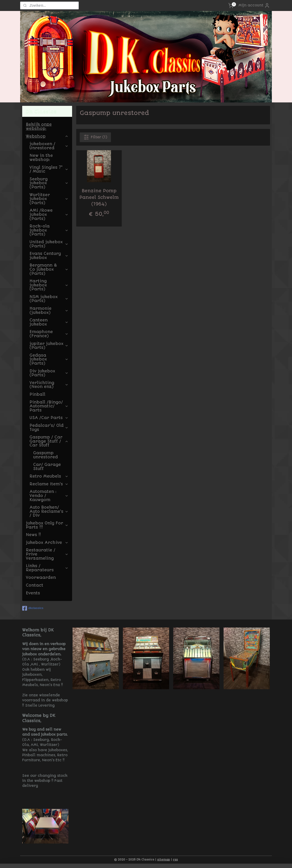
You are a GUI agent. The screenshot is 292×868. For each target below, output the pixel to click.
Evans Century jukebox (49, 256)
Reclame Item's (49, 484)
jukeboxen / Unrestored (49, 146)
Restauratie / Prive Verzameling (47, 554)
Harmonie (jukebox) (49, 310)
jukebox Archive (47, 542)
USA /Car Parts (49, 418)
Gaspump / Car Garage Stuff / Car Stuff (49, 441)
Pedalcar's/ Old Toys (49, 427)
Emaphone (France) (49, 334)
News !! (33, 535)
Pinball (37, 394)
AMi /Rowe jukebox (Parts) (49, 214)
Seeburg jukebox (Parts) (49, 183)
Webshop (47, 136)
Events (33, 593)
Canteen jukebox (49, 322)
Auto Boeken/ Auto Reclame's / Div (49, 511)
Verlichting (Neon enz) (49, 385)
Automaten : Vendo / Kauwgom (49, 495)
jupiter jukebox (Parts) (49, 346)
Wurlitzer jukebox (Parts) (49, 199)
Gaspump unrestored (46, 455)
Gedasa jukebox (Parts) (49, 359)
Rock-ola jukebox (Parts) (49, 230)
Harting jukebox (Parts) (49, 285)
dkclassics (33, 608)
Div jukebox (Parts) (49, 373)
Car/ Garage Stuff (47, 467)
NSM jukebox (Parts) (49, 299)
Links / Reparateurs (47, 568)
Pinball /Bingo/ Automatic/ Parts (49, 406)
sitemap (164, 860)
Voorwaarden (41, 577)
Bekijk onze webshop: (39, 126)
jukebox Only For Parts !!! (47, 525)
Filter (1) (95, 137)
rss (175, 860)
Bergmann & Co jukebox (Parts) (49, 269)
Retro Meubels (49, 476)
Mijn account (254, 5)
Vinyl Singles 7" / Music (49, 169)
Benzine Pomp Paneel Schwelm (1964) (99, 197)
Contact (35, 585)
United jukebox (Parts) (49, 244)
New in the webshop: (41, 158)
